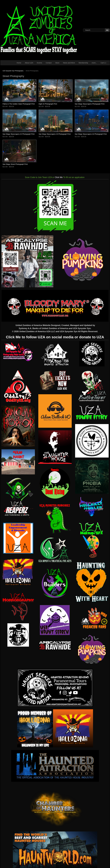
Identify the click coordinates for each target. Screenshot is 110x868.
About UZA (29, 63)
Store (57, 63)
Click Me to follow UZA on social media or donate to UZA (55, 337)
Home (19, 63)
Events (39, 63)
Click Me (59, 177)
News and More (69, 63)
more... (94, 63)
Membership (83, 63)
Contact (49, 63)
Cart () (103, 63)
